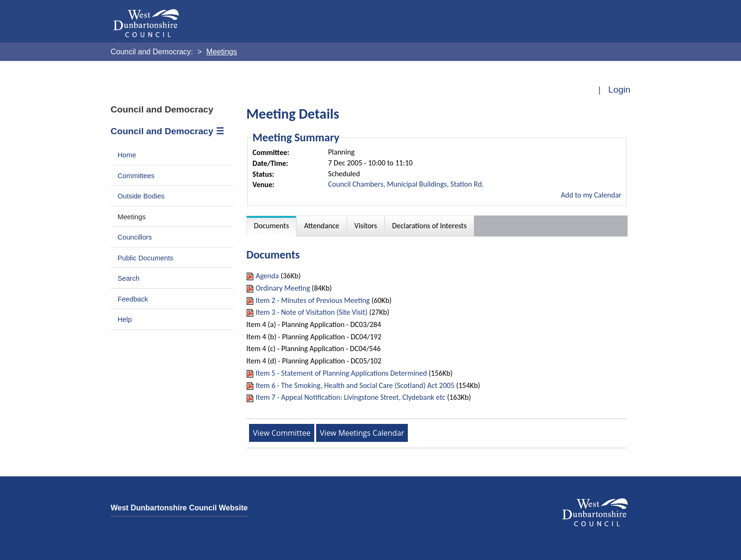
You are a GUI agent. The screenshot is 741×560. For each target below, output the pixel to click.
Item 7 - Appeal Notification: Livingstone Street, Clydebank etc (350, 397)
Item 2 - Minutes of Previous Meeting (313, 300)
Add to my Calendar (591, 195)
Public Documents (146, 258)
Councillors (135, 237)
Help (125, 319)
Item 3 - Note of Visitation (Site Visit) (312, 312)
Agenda (267, 276)
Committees (136, 176)
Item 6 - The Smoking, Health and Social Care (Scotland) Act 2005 (355, 385)
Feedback (133, 299)
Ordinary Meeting (283, 288)
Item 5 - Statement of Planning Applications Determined (341, 373)
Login (619, 90)
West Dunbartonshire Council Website (179, 508)
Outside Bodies (141, 196)
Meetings (132, 217)
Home (127, 155)
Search (129, 278)
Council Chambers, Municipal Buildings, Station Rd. (406, 184)
